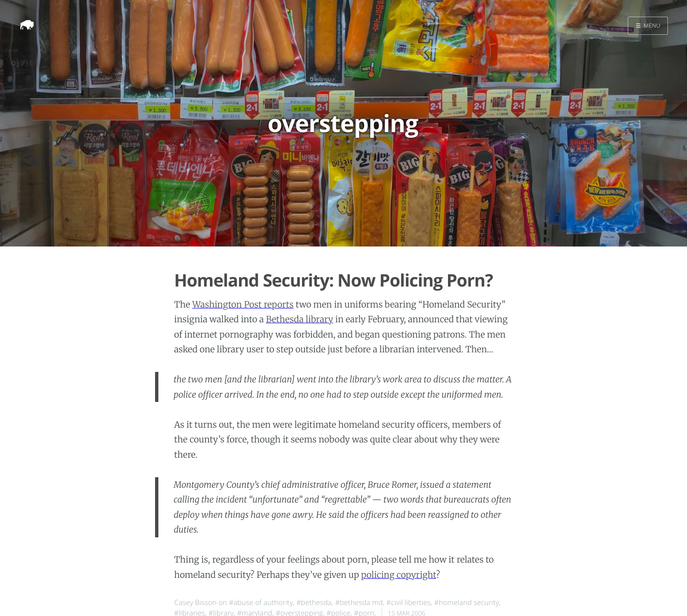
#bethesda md (359, 603)
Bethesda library (299, 319)
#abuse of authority (261, 603)
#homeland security (467, 603)
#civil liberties (409, 603)
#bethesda (314, 603)
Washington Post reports (243, 304)
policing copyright (399, 575)
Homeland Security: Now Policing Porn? (333, 280)
